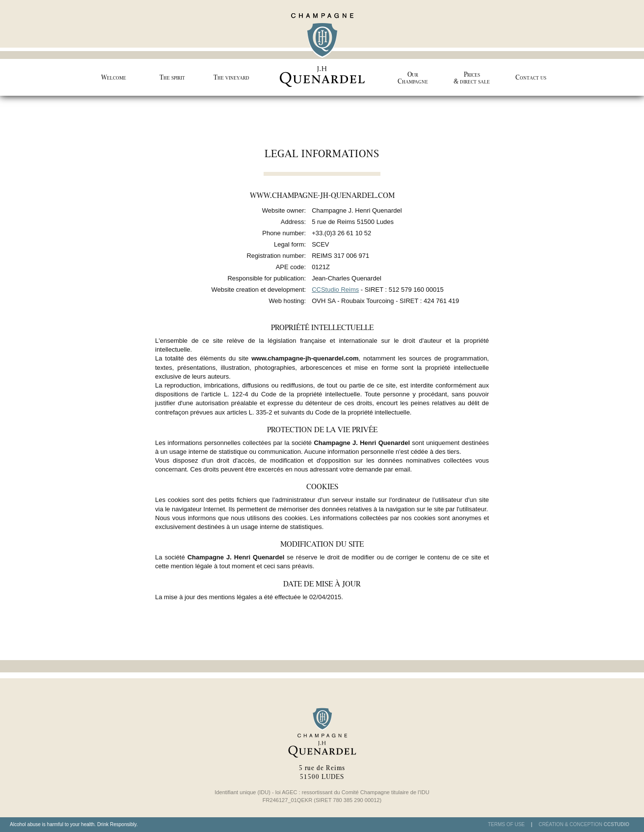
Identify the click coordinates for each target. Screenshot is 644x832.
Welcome (114, 77)
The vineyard (231, 77)
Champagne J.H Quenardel (322, 48)
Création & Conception (584, 825)
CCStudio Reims (335, 290)
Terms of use (506, 824)
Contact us (531, 77)
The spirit (172, 77)
